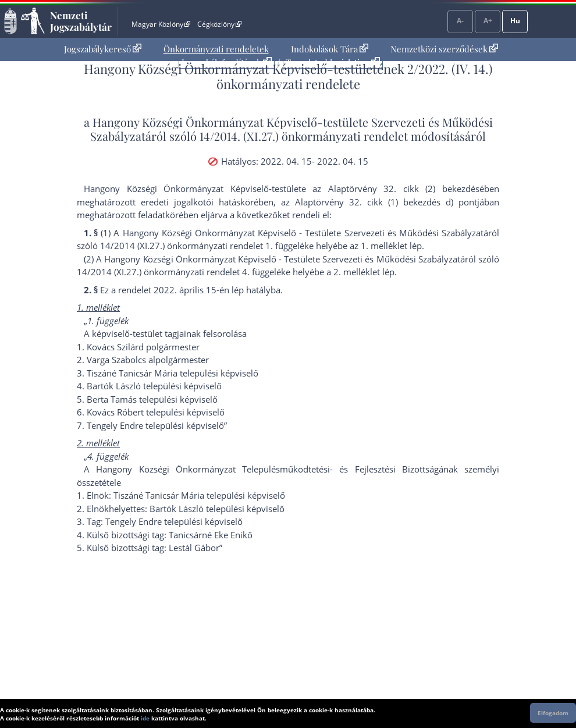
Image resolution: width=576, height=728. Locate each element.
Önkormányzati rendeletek (216, 49)
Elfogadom (553, 713)
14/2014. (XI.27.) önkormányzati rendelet (304, 136)
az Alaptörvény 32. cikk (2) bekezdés (396, 189)
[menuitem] (103, 49)
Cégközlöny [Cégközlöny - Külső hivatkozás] (219, 24)
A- (460, 21)
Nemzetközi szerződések (444, 49)
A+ (488, 21)
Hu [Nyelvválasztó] (515, 21)
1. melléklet (384, 246)
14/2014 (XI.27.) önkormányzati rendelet (182, 246)
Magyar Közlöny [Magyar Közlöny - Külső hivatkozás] (161, 24)
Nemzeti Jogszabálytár (81, 21)
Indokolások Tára (330, 49)
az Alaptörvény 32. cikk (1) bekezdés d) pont (379, 202)
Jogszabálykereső (103, 49)
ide (145, 718)
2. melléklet (357, 272)
